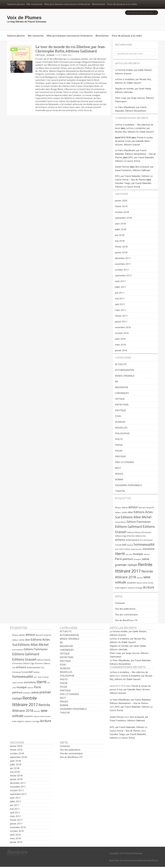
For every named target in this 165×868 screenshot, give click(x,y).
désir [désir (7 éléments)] (130, 512)
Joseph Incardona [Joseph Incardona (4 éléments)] (136, 549)
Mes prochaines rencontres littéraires (67, 4)
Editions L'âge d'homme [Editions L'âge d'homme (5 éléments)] (125, 536)
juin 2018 (120, 235)
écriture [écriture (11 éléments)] (149, 587)
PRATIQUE (120, 456)
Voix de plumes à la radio (122, 4)
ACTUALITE (121, 364)
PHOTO (119, 439)
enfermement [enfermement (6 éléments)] (133, 540)
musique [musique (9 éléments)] (138, 554)
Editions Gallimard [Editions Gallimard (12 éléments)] (129, 526)
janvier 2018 (121, 252)
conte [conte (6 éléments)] (124, 512)
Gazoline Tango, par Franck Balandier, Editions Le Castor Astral (133, 185)
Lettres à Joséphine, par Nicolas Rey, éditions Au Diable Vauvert (133, 81)
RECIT (118, 468)
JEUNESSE (120, 422)
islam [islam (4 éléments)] (117, 549)
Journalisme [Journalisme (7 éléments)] (149, 549)
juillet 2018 (121, 229)
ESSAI (118, 416)
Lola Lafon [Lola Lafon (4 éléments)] (129, 554)
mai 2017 (120, 298)
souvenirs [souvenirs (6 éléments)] (131, 583)
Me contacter (35, 4)
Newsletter (99, 4)
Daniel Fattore (122, 167)
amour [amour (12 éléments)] (133, 507)
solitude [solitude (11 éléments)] (121, 582)
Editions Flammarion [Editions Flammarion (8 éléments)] (139, 522)
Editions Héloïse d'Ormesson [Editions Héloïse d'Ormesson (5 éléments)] (139, 532)
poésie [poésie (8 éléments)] (146, 559)
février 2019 (121, 206)
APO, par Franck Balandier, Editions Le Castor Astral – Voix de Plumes (134, 178)
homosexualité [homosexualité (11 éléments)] (144, 544)
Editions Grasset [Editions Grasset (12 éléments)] (24, 659)
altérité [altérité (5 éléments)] (125, 508)
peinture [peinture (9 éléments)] (128, 559)
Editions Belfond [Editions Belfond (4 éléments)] (120, 522)
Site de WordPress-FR (126, 620)
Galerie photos (16, 4)
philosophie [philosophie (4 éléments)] (137, 559)
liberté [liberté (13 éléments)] (120, 554)
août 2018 (120, 224)
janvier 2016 (121, 350)
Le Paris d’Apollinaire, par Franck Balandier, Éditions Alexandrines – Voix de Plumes (135, 154)
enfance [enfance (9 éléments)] (120, 540)
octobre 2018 (122, 212)
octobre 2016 (122, 333)
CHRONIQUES (122, 393)
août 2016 (120, 339)
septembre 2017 (123, 275)
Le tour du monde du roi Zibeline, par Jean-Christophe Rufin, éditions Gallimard (71, 49)
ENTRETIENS (122, 405)
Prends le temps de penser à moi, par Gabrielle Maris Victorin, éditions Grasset (134, 141)
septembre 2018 (123, 218)
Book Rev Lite (116, 860)
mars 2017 (120, 310)
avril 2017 (120, 304)
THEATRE (120, 491)
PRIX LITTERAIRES (125, 462)
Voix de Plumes (24, 18)
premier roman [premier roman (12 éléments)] (126, 565)
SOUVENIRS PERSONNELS (129, 485)
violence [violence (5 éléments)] (131, 588)
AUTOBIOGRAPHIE (125, 370)
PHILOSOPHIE (122, 433)
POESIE (119, 445)
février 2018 (121, 247)
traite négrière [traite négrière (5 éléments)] (121, 588)
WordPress (153, 860)
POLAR (119, 451)
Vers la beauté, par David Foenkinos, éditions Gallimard (134, 168)
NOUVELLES (121, 428)
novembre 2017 (123, 264)
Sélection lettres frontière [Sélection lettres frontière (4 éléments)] (145, 583)
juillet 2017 (121, 287)
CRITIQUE (40, 55)
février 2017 (121, 316)
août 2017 (120, 281)
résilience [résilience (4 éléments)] (140, 578)
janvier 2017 (121, 321)
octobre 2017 (122, 270)
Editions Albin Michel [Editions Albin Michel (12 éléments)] (136, 517)
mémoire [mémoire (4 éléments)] (147, 554)
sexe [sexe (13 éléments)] (147, 577)
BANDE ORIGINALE (125, 376)
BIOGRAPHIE (122, 387)
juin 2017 (120, 293)
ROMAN (51, 55)
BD (117, 381)
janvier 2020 (121, 200)
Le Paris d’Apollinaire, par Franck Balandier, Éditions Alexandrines (131, 109)
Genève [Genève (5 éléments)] (130, 545)
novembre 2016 (123, 327)
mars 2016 (120, 345)
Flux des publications (125, 609)
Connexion (120, 603)
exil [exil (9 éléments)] (124, 545)
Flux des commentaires (127, 614)
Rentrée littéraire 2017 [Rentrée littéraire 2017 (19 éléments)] (134, 568)
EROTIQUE (120, 410)
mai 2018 (120, 241)
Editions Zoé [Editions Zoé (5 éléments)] (141, 536)
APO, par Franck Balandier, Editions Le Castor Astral (135, 159)
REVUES (119, 474)
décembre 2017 (123, 258)
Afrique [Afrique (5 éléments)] (118, 508)
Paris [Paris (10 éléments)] (118, 559)
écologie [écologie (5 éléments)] (139, 588)
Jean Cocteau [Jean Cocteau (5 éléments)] (125, 549)
